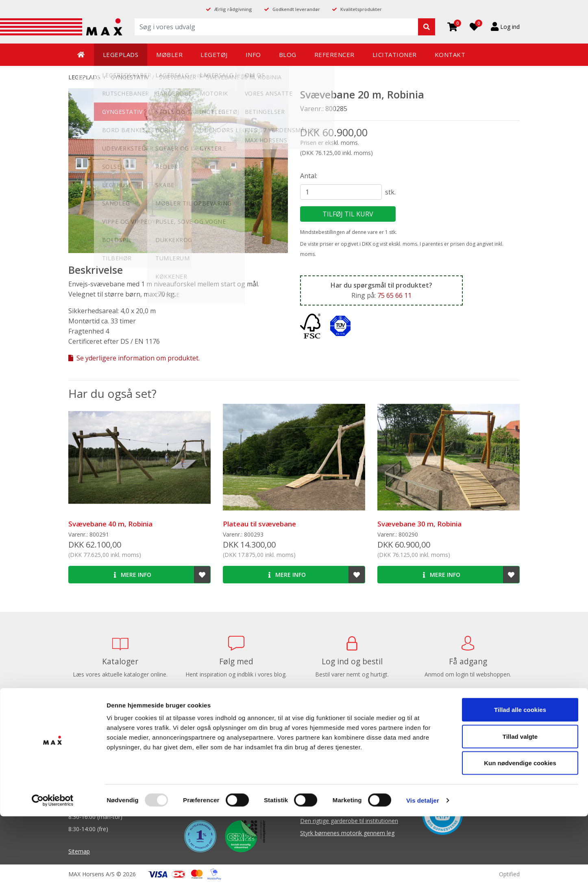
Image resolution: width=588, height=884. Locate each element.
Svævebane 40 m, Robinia (110, 524)
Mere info (133, 575)
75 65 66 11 (394, 295)
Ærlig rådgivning (233, 9)
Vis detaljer (423, 868)
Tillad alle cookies (520, 777)
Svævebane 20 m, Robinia (244, 77)
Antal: (309, 176)
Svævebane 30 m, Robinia (419, 524)
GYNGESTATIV (130, 77)
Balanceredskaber (324, 748)
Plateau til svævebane (259, 524)
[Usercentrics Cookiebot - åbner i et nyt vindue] (53, 868)
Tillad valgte (520, 804)
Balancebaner (318, 736)
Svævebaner (177, 77)
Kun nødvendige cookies (520, 831)
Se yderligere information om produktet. (134, 358)
